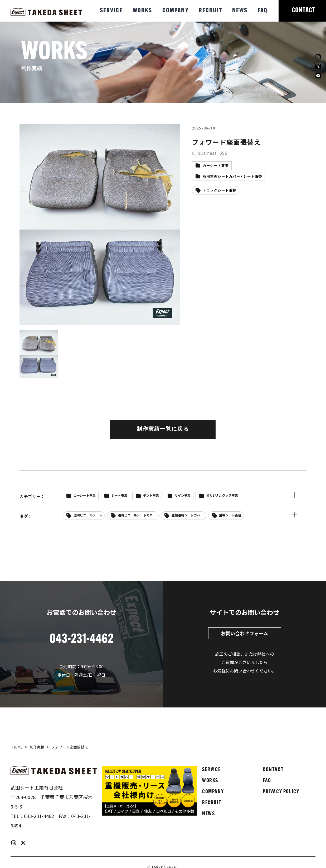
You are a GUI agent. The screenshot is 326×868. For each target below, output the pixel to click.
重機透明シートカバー (187, 515)
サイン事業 (183, 495)
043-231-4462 (39, 816)
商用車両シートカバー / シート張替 (232, 177)
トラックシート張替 (220, 191)
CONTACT (303, 11)
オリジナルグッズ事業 (222, 495)
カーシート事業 (216, 166)
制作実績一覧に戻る (163, 429)
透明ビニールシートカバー (137, 515)
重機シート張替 (230, 515)
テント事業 (151, 495)
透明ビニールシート (88, 515)
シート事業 (119, 495)
